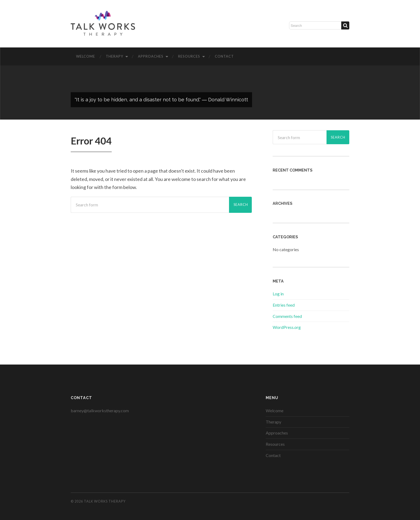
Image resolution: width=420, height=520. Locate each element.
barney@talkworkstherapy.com (100, 411)
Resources (189, 56)
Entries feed (284, 305)
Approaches (151, 56)
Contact (224, 56)
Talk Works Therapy (105, 501)
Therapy (115, 56)
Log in (278, 294)
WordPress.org (287, 327)
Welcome (86, 56)
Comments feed (287, 316)
